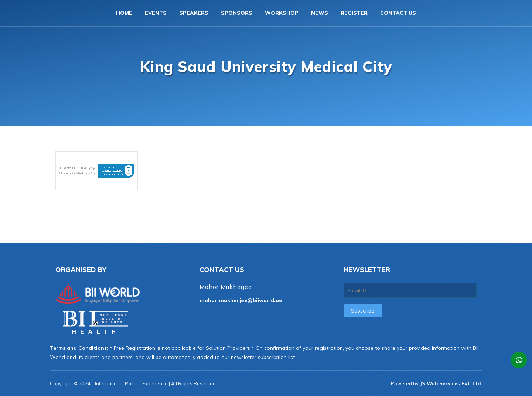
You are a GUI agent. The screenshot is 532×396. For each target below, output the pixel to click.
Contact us (398, 13)
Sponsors (237, 13)
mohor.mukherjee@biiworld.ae (241, 300)
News (320, 13)
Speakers (194, 13)
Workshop (282, 13)
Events (156, 13)
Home (124, 13)
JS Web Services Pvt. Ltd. (451, 383)
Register (354, 13)
